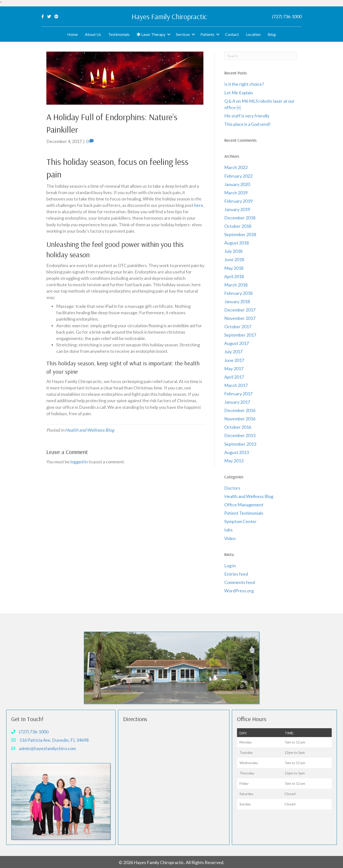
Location (253, 34)
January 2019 (237, 209)
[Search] (260, 56)
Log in (230, 566)
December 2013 (240, 435)
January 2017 (237, 402)
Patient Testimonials (244, 513)
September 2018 (240, 234)
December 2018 (240, 218)
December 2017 (240, 310)
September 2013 (240, 444)
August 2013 (237, 452)
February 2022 (238, 176)
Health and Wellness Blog (90, 430)
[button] (169, 34)
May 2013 (234, 461)
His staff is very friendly (247, 116)
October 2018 (238, 226)
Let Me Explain (239, 93)
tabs (228, 530)
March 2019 (236, 193)
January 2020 (237, 184)
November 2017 (240, 318)
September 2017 (240, 335)
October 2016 (238, 427)
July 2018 (233, 251)
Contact (232, 34)
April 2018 (234, 276)
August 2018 (237, 243)
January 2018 (237, 301)
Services (183, 34)
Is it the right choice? (244, 84)
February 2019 (238, 201)
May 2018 (234, 268)
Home (73, 34)
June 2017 (234, 360)
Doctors (232, 488)
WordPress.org (239, 591)
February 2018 (238, 293)
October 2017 (238, 327)
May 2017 (234, 369)
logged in (79, 462)
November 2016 (240, 419)
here (199, 205)
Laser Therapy (151, 34)
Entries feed (236, 574)
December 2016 (240, 410)
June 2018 (234, 259)
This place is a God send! (247, 124)
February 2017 (238, 394)
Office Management (244, 505)
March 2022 (236, 167)
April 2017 (234, 377)
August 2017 (237, 343)
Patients (207, 34)
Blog (272, 34)
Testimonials (119, 34)
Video (230, 538)
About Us (93, 34)
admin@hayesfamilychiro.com (47, 748)
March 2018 (236, 285)
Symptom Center (240, 521)
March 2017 (236, 385)
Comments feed (240, 582)
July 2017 (233, 352)
